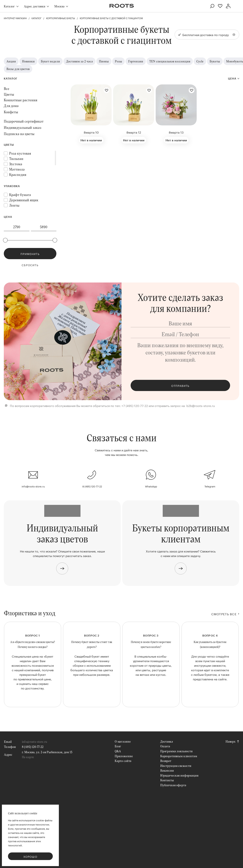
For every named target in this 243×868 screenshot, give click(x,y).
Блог (118, 746)
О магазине (123, 741)
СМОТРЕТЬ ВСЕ (224, 614)
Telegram (210, 486)
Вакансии (167, 770)
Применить (30, 254)
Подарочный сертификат (24, 121)
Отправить (180, 386)
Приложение (124, 756)
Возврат (166, 761)
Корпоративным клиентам (179, 756)
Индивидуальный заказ (23, 127)
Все (7, 89)
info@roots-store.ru (33, 486)
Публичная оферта (173, 785)
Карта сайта (123, 761)
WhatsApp (151, 486)
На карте (28, 757)
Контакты (167, 780)
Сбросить (30, 265)
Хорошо (30, 856)
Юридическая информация (179, 775)
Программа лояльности (176, 751)
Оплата (165, 746)
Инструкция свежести (176, 766)
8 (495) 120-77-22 (92, 486)
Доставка (167, 741)
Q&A (118, 751)
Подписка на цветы (19, 134)
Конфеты (11, 112)
